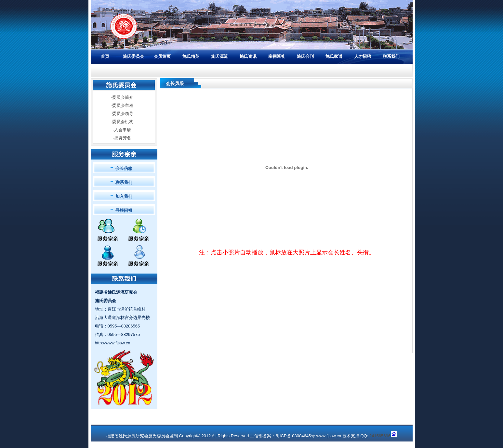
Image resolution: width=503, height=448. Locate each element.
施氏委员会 (133, 56)
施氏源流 (219, 56)
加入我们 (124, 196)
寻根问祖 (124, 210)
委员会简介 (123, 97)
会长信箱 (124, 168)
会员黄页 (162, 56)
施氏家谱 (334, 56)
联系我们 (391, 56)
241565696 (380, 436)
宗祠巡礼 (277, 56)
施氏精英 (191, 56)
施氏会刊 (305, 56)
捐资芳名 (123, 138)
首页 (105, 56)
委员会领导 (123, 114)
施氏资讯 (248, 56)
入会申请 (123, 130)
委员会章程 (123, 105)
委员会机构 (123, 122)
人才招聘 (363, 56)
